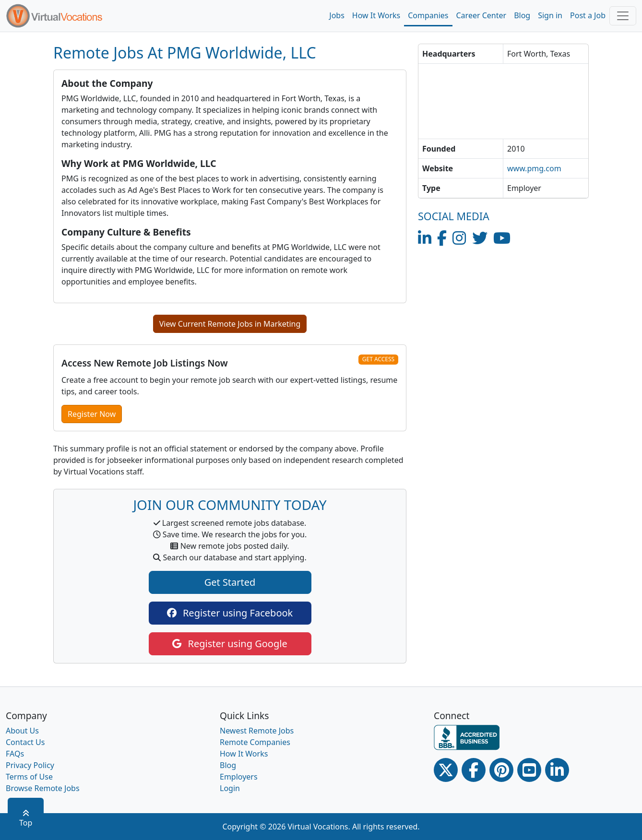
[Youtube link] (529, 770)
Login (230, 788)
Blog (522, 15)
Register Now (92, 414)
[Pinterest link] (501, 770)
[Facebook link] (474, 770)
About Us (22, 731)
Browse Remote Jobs (43, 788)
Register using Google (230, 644)
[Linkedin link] (557, 770)
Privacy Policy (30, 765)
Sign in (550, 15)
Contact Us (25, 742)
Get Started (230, 582)
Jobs (337, 15)
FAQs (15, 754)
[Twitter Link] (446, 770)
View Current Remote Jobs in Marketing (230, 324)
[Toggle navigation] (623, 16)
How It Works (376, 15)
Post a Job (588, 15)
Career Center (481, 15)
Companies (428, 15)
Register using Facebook (230, 613)
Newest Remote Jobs (257, 731)
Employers (239, 777)
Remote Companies (255, 742)
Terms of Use (29, 777)
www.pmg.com (534, 168)
